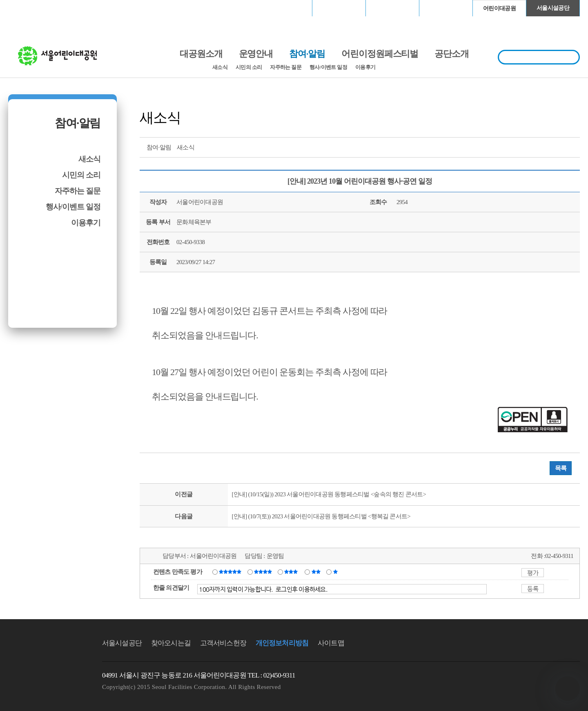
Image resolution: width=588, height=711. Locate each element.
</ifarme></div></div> (568, 689)
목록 (561, 468)
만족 (264, 571)
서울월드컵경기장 (285, 8)
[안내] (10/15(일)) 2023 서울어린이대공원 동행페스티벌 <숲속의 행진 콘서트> (329, 494)
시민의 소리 (249, 67)
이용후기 (365, 67)
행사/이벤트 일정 (328, 67)
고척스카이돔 (392, 8)
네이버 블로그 (558, 147)
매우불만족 (336, 571)
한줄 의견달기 (171, 588)
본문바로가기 (26, 0)
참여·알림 (78, 123)
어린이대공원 (499, 8)
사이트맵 (331, 643)
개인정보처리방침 (282, 643)
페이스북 (543, 147)
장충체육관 (339, 8)
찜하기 (573, 147)
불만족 (317, 571)
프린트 (513, 147)
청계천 (446, 8)
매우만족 (231, 571)
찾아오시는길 (171, 643)
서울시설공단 (553, 8)
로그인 (30, 8)
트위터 (528, 147)
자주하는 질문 (286, 67)
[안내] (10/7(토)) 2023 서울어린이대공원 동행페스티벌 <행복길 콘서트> (321, 516)
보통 (292, 571)
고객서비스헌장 (223, 643)
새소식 (220, 67)
